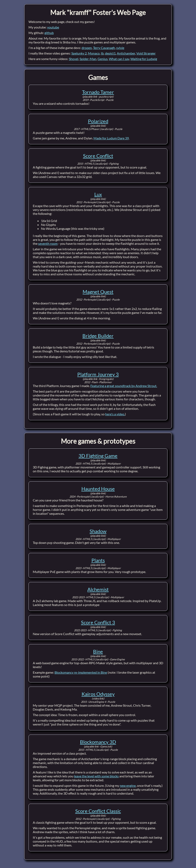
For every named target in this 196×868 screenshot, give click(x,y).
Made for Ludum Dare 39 (111, 138)
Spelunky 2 (79, 53)
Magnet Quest (98, 292)
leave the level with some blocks (96, 776)
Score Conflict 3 (98, 622)
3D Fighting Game (98, 456)
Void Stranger (146, 53)
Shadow (98, 531)
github (49, 33)
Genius (103, 59)
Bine (98, 651)
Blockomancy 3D (98, 742)
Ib (102, 53)
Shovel (74, 59)
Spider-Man (88, 59)
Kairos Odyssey (98, 694)
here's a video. (115, 414)
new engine (128, 785)
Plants (98, 560)
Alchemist (98, 589)
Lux (98, 194)
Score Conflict (98, 156)
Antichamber (126, 53)
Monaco (94, 53)
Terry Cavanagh (104, 48)
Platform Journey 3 (98, 374)
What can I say (119, 59)
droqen (87, 48)
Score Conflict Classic (98, 811)
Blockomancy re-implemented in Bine (81, 672)
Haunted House (98, 489)
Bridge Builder (98, 336)
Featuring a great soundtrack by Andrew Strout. (124, 386)
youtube (53, 27)
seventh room (48, 243)
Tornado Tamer (98, 92)
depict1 (110, 53)
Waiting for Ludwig (144, 59)
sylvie (120, 48)
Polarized (98, 121)
